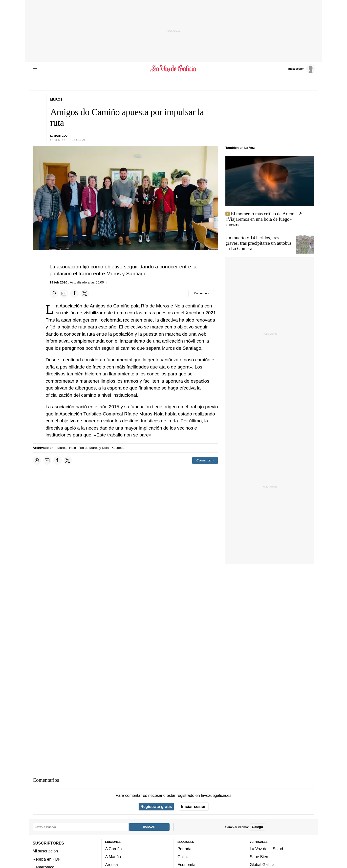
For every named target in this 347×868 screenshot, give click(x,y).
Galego (257, 827)
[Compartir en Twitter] (85, 294)
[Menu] (36, 69)
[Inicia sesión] (301, 68)
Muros (62, 448)
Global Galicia (262, 865)
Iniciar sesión (194, 806)
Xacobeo (118, 448)
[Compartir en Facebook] (74, 294)
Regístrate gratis (156, 806)
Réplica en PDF (47, 859)
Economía (186, 865)
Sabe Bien (259, 857)
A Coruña (114, 849)
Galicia (184, 857)
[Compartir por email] (64, 294)
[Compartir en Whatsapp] (54, 294)
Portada (184, 849)
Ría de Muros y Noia (94, 448)
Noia (73, 448)
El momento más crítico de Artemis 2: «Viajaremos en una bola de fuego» (264, 216)
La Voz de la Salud (267, 849)
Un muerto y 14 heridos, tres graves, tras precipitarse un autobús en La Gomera (259, 243)
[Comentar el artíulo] (201, 294)
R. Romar (232, 225)
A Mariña (113, 857)
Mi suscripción (45, 851)
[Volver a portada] (174, 69)
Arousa (112, 865)
